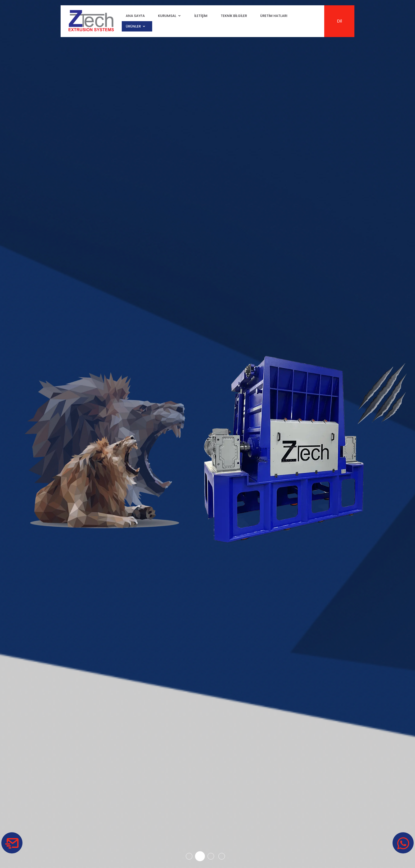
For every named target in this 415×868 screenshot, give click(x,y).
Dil (339, 21)
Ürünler (133, 26)
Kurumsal (167, 16)
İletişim (201, 16)
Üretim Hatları (274, 16)
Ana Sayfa (135, 16)
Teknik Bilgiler (234, 16)
